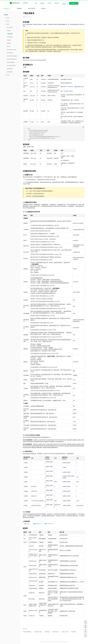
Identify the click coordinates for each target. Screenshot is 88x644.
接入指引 (42, 3)
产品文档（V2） (7, 8)
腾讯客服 (73, 632)
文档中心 (64, 3)
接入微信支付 (74, 3)
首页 (36, 3)
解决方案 (57, 3)
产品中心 (50, 3)
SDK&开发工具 (32, 8)
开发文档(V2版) (38, 632)
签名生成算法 (70, 91)
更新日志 (44, 8)
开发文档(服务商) (27, 632)
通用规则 (19, 8)
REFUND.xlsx (38, 524)
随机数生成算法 (80, 87)
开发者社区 (47, 632)
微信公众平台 (65, 632)
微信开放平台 (56, 632)
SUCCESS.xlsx (49, 524)
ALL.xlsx (27, 524)
